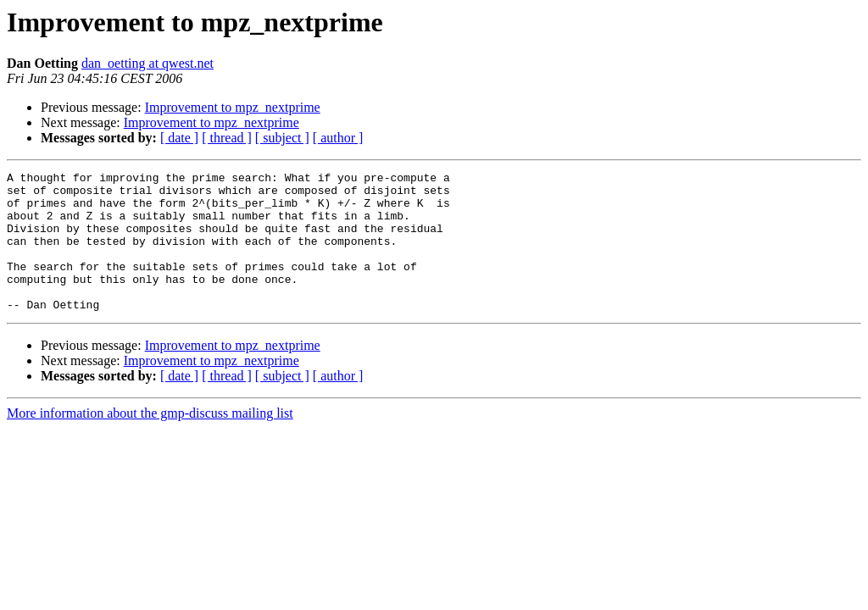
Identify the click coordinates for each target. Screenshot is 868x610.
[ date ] (179, 138)
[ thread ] (227, 138)
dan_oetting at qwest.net (147, 63)
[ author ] (338, 138)
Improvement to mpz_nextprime (233, 107)
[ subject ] (282, 138)
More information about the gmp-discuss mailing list (150, 441)
